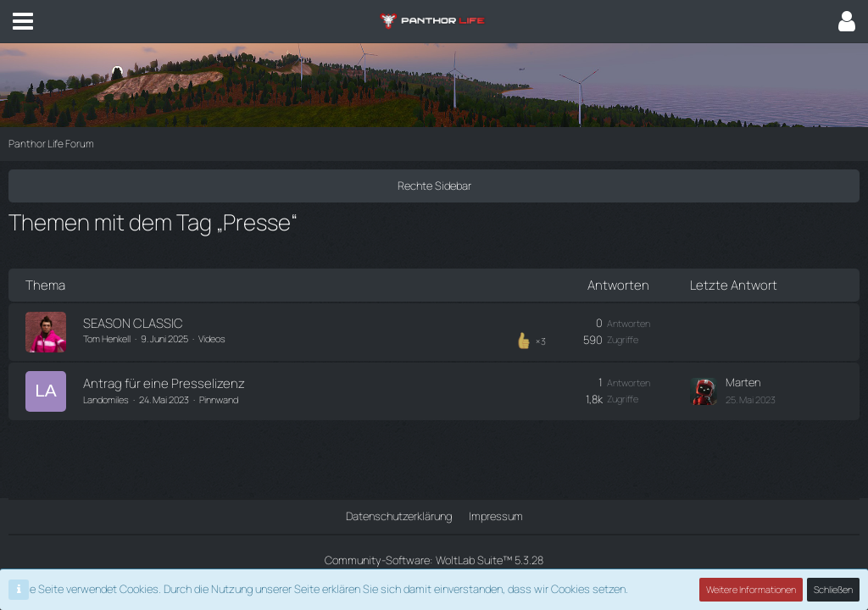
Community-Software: (434, 560)
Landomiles (106, 399)
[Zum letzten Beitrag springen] (704, 391)
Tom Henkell (107, 338)
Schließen (833, 589)
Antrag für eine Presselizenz (164, 383)
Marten (743, 382)
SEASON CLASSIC (133, 323)
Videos (212, 338)
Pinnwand (219, 399)
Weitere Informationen (751, 589)
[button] (23, 21)
